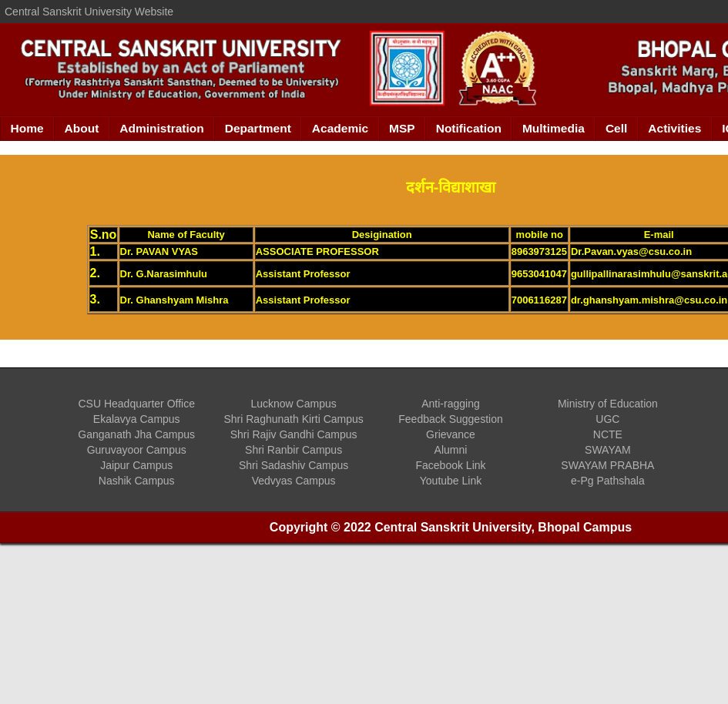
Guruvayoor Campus (137, 450)
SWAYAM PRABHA (607, 465)
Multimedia (554, 128)
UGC (607, 419)
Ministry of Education (608, 404)
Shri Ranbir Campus (294, 450)
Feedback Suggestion (450, 419)
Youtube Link (451, 481)
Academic (340, 128)
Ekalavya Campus (137, 419)
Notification (469, 128)
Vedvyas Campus (294, 481)
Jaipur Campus (136, 465)
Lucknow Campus (293, 404)
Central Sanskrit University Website (89, 12)
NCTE (608, 434)
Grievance (451, 434)
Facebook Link (450, 465)
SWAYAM (608, 450)
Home (27, 128)
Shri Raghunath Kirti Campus (293, 419)
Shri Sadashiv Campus (294, 465)
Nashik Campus (137, 481)
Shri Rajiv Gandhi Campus (294, 434)
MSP (402, 128)
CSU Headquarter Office (136, 404)
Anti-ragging (451, 404)
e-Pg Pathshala (608, 481)
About (82, 128)
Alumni (451, 450)
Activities (674, 128)
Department (258, 128)
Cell (616, 128)
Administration (161, 128)
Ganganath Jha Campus (136, 434)
